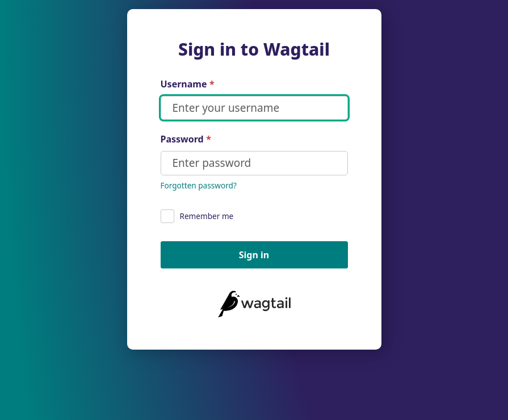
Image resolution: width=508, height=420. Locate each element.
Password (186, 139)
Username (188, 84)
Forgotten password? (199, 185)
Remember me (197, 216)
